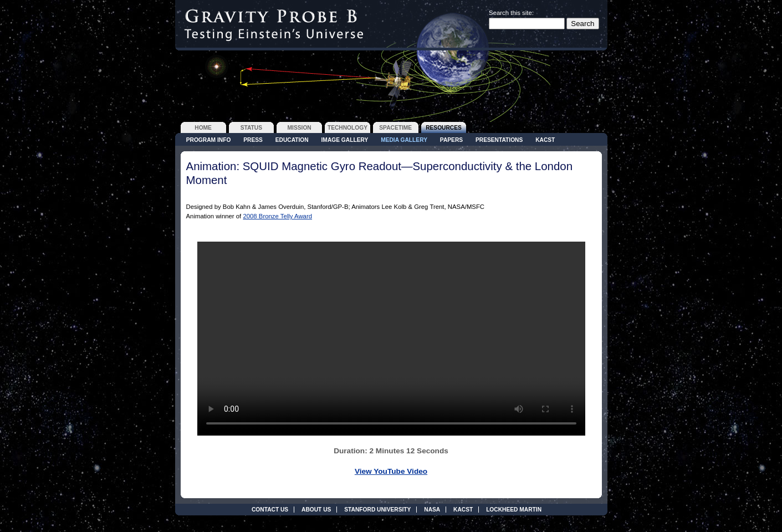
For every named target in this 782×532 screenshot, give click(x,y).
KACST (545, 140)
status (251, 128)
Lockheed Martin (514, 510)
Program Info (209, 140)
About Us (316, 510)
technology (347, 128)
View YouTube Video (391, 471)
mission (300, 128)
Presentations (499, 140)
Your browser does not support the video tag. (391, 339)
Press (253, 140)
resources (444, 128)
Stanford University (377, 510)
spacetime (395, 128)
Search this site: (511, 13)
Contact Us (270, 510)
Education (292, 140)
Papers (451, 140)
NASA (432, 510)
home (203, 128)
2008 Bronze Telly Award (277, 216)
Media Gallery (404, 140)
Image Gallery (345, 140)
